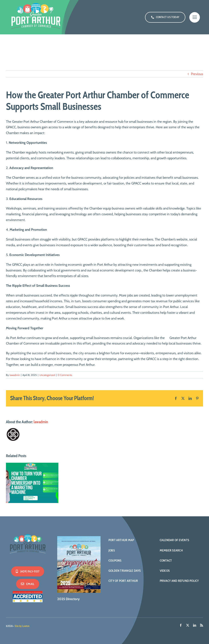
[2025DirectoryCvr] (79, 538)
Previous (197, 74)
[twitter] (188, 625)
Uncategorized (47, 375)
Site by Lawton (22, 626)
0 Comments (65, 375)
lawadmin (15, 375)
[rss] (202, 625)
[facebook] (181, 625)
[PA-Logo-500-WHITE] (28, 534)
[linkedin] (195, 625)
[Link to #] (195, 17)
